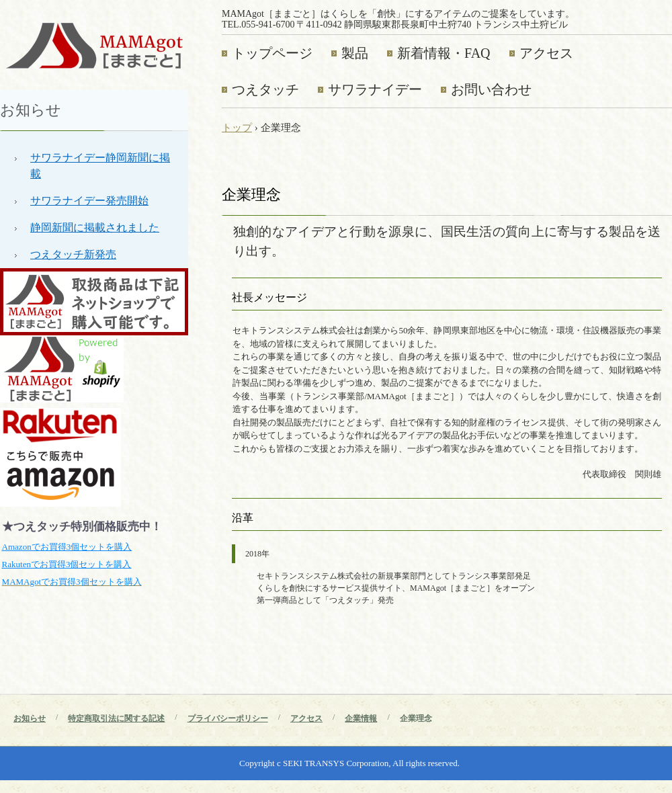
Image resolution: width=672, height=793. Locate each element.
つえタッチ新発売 (73, 254)
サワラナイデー (375, 89)
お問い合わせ (491, 89)
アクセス (546, 53)
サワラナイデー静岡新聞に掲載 (100, 166)
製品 (355, 53)
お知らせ (31, 110)
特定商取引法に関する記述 (116, 718)
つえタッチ (265, 89)
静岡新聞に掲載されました (95, 227)
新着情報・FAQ (444, 53)
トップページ (272, 53)
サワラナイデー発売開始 (89, 201)
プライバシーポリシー (228, 718)
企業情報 (361, 718)
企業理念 (416, 718)
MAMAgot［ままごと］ (94, 45)
